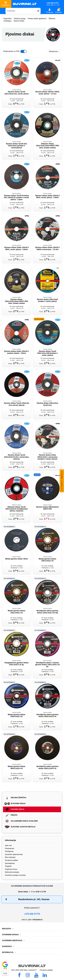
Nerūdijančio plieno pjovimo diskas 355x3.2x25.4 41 (48, 767)
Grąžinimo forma (11, 869)
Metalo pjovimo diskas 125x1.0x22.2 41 (47, 560)
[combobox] (23, 11)
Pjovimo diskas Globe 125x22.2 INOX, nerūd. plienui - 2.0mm (17, 248)
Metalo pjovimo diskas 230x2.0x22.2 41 (17, 716)
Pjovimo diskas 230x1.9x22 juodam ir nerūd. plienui (47, 300)
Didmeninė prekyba (12, 872)
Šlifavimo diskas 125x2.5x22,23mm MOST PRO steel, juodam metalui (48, 146)
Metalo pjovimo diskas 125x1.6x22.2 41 (17, 612)
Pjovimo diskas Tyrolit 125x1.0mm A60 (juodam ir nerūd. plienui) (48, 353)
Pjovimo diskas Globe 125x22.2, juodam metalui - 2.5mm (16, 352)
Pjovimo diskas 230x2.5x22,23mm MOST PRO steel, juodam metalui (17, 301)
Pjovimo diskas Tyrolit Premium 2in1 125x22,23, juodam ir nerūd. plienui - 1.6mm (17, 198)
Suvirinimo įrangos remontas (15, 875)
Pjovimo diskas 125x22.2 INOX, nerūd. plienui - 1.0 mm (48, 93)
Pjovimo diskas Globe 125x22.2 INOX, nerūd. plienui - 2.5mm (47, 197)
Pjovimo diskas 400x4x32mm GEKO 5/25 (47, 508)
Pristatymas (9, 851)
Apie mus (8, 845)
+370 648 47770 (32, 914)
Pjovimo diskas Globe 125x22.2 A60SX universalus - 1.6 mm (47, 248)
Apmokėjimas (10, 863)
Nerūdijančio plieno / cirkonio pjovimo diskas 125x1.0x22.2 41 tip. (47, 665)
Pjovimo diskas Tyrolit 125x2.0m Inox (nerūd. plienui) (17, 404)
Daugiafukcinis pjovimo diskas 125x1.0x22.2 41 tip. (16, 664)
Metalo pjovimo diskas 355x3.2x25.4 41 (17, 767)
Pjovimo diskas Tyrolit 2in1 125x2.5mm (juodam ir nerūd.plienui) (17, 146)
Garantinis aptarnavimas (14, 854)
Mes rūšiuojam (10, 857)
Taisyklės (8, 866)
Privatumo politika (11, 860)
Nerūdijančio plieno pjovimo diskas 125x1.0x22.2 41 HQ (48, 612)
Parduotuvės (10, 849)
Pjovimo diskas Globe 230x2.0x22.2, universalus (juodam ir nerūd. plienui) (48, 457)
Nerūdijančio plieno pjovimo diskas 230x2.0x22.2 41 (48, 716)
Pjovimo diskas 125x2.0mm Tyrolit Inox (47, 404)
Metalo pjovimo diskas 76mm (17, 559)
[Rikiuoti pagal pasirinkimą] (54, 51)
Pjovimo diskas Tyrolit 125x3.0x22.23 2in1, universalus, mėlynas (17, 457)
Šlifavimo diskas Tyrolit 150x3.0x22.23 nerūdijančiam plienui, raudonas (17, 509)
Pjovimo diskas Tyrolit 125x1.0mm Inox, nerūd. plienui (17, 93)
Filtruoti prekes (62, 481)
